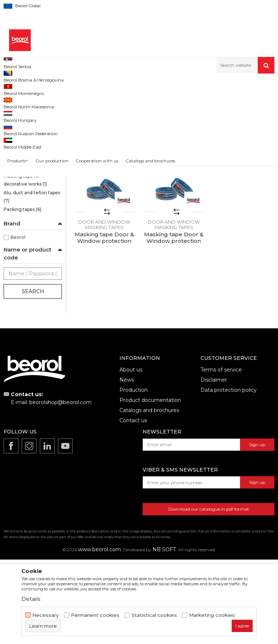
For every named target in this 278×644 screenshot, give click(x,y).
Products (42, 89)
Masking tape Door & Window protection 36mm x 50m (174, 325)
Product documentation (150, 485)
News (127, 464)
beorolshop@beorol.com (60, 487)
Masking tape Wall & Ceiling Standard (26, 164)
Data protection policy (229, 474)
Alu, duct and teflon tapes (32, 281)
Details (31, 599)
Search (33, 376)
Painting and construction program (94, 89)
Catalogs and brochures (149, 495)
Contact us (133, 505)
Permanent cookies (95, 615)
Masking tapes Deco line (30, 248)
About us (131, 454)
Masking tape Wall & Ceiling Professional (29, 181)
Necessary (46, 615)
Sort (188, 113)
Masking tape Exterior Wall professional (28, 214)
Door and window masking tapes (23, 231)
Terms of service (221, 454)
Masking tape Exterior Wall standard (28, 198)
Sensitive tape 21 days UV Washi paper (31, 122)
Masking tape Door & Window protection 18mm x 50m (243, 220)
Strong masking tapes (31, 152)
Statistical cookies (154, 615)
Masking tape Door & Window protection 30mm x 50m (104, 220)
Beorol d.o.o (16, 89)
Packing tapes (22, 294)
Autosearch (160, 113)
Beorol (18, 322)
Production (134, 474)
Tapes (143, 89)
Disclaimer (214, 464)
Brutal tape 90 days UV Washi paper (29, 139)
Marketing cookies (212, 615)
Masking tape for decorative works (25, 264)
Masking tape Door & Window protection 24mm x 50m (104, 325)
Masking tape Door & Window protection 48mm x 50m (174, 220)
